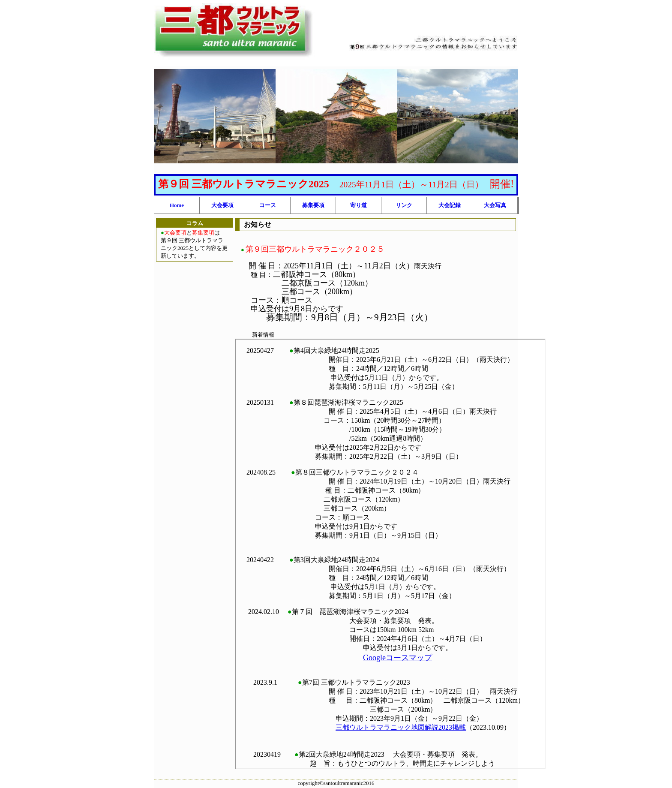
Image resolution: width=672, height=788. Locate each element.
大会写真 (495, 205)
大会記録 (450, 205)
